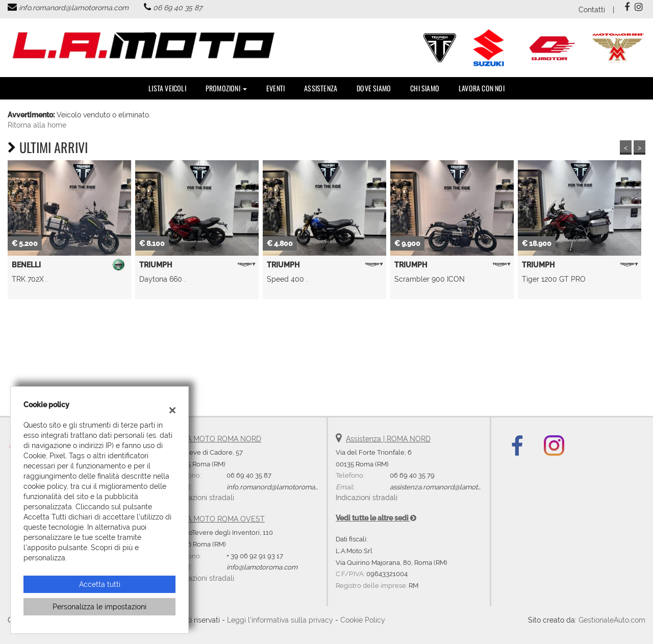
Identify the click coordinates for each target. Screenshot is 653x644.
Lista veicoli (167, 88)
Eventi (275, 88)
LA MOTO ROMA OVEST (224, 519)
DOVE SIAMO (374, 88)
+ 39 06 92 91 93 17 (255, 556)
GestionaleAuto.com (612, 620)
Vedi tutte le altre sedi (376, 518)
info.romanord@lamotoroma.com (74, 8)
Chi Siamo (425, 88)
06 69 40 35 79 (412, 475)
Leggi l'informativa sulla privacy (280, 620)
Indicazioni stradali (203, 498)
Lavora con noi (482, 88)
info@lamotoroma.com (262, 567)
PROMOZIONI (226, 88)
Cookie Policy (363, 620)
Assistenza (321, 88)
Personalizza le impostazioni (99, 607)
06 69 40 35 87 (178, 8)
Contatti (592, 10)
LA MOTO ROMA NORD (222, 439)
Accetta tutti (100, 584)
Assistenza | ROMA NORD (388, 439)
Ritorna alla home (37, 125)
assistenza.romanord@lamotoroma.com (451, 487)
